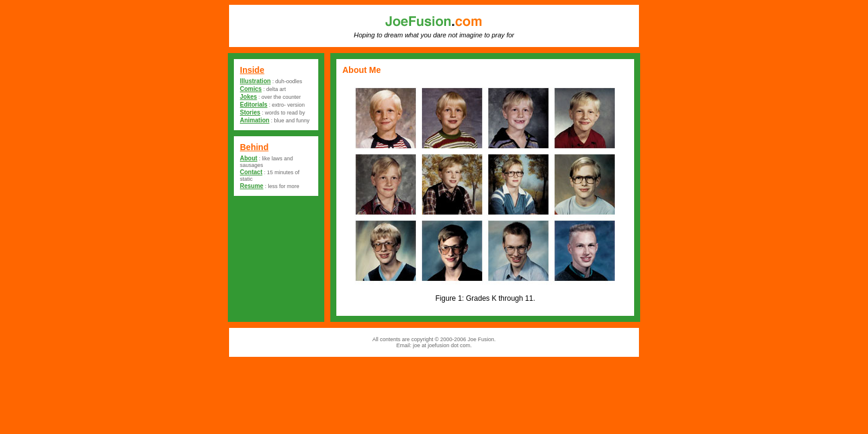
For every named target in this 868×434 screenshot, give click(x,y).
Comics (251, 89)
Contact (251, 172)
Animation (255, 120)
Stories (250, 112)
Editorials (254, 105)
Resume (252, 186)
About (249, 158)
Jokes (248, 97)
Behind (254, 147)
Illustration (255, 81)
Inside (252, 70)
